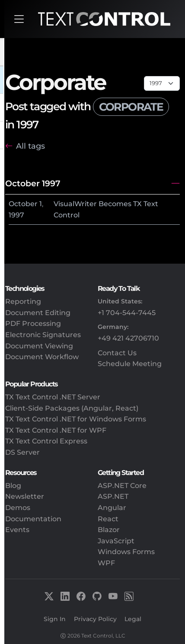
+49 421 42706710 (128, 338)
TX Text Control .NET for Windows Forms (76, 419)
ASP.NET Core (122, 486)
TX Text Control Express (46, 441)
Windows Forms (126, 552)
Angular (112, 508)
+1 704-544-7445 (127, 313)
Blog (13, 486)
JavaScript (116, 541)
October (23, 204)
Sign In (55, 619)
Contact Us (117, 353)
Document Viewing (39, 346)
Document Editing (38, 313)
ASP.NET (113, 496)
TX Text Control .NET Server (53, 397)
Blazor (109, 530)
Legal (133, 619)
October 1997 (33, 183)
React (108, 519)
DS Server (22, 452)
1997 (16, 215)
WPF (106, 563)
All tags (30, 146)
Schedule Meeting (130, 364)
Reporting (23, 301)
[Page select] (162, 83)
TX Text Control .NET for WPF (56, 430)
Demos (18, 508)
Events (17, 530)
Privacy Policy (95, 619)
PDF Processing (33, 324)
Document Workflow (42, 357)
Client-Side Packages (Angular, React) (72, 408)
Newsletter (25, 496)
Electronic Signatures (43, 335)
